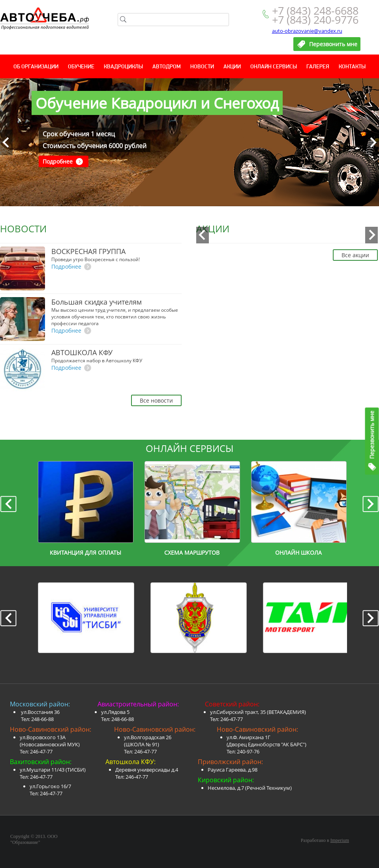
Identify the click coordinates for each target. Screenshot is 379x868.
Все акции (355, 255)
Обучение (81, 67)
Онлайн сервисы (274, 67)
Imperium (340, 840)
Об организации (36, 67)
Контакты (352, 67)
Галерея (318, 67)
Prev (6, 142)
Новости (202, 67)
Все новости (156, 400)
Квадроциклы (123, 67)
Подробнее (58, 161)
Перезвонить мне (372, 435)
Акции (232, 67)
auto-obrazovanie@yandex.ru (307, 31)
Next (373, 142)
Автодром (167, 67)
